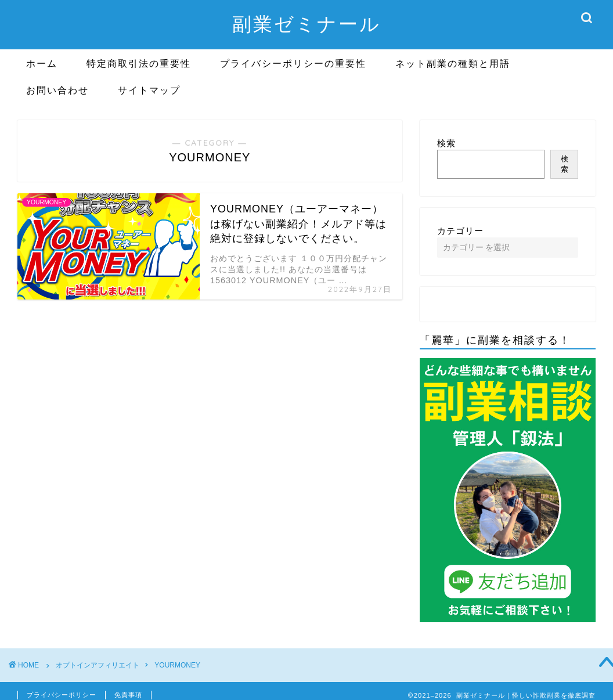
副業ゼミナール (306, 24)
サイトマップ (149, 90)
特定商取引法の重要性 (139, 63)
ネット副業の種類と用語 (453, 63)
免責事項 (128, 695)
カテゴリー (460, 231)
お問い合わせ (57, 90)
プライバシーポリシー (62, 695)
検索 (446, 143)
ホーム (42, 63)
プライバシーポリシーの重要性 (293, 63)
